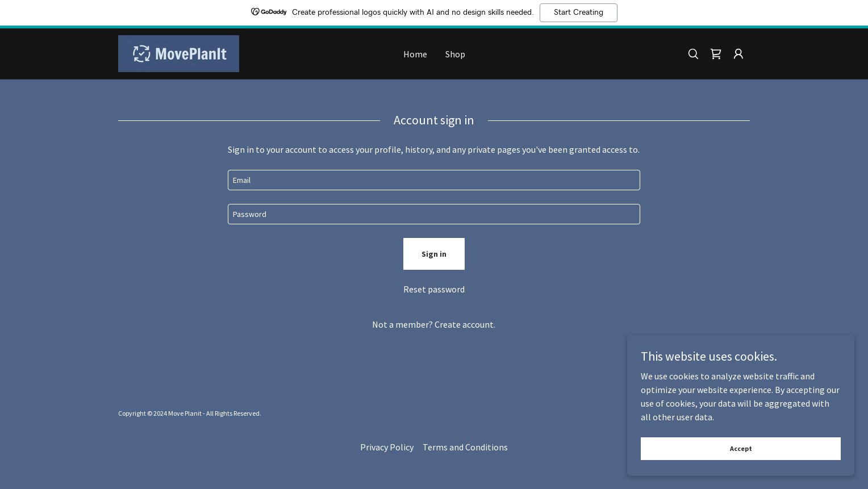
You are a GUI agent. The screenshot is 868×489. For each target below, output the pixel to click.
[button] (738, 54)
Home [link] (415, 54)
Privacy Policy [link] (387, 447)
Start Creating (579, 12)
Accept (741, 448)
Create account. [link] (465, 324)
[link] (179, 52)
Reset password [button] (434, 289)
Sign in (434, 254)
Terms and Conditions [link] (465, 447)
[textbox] (434, 180)
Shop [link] (455, 54)
